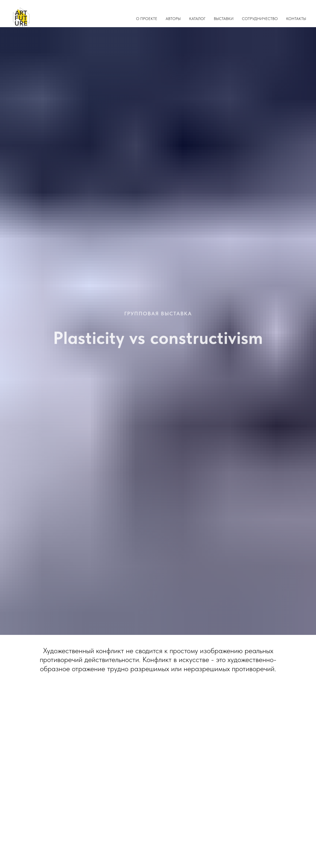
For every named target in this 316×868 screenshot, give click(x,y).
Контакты (296, 19)
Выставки (224, 19)
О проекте (147, 19)
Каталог (197, 19)
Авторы (173, 19)
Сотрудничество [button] (260, 19)
